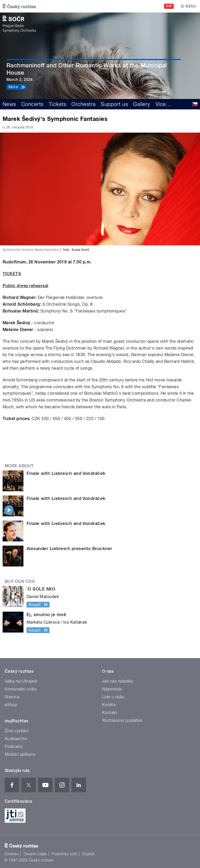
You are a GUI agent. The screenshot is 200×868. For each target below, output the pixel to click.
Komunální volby (21, 689)
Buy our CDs (20, 581)
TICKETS (12, 274)
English (89, 854)
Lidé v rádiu (113, 697)
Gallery (142, 104)
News (9, 104)
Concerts (32, 104)
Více (163, 104)
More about (19, 466)
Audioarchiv (16, 739)
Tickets (57, 104)
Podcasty (14, 746)
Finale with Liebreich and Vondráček (66, 473)
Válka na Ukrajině (21, 681)
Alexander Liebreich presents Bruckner (69, 548)
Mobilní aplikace (20, 754)
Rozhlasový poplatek (122, 720)
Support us (114, 104)
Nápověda (112, 689)
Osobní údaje (35, 854)
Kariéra (109, 705)
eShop (11, 705)
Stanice (12, 697)
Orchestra (83, 104)
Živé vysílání (16, 731)
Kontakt (110, 713)
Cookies (11, 854)
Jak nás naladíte (118, 681)
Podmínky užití (65, 854)
